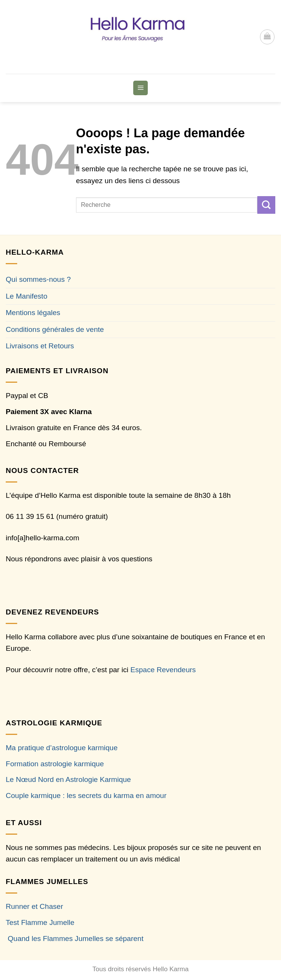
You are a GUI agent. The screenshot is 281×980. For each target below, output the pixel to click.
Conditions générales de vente (55, 329)
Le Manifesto (27, 296)
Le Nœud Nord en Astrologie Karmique (68, 779)
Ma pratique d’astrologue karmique (62, 748)
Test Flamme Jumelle (40, 922)
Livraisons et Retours (40, 346)
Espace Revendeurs (163, 670)
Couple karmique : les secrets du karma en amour (86, 796)
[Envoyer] (266, 205)
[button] (267, 37)
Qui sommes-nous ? (38, 279)
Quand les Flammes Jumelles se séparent (75, 939)
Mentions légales (33, 313)
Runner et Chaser (34, 906)
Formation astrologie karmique (55, 764)
